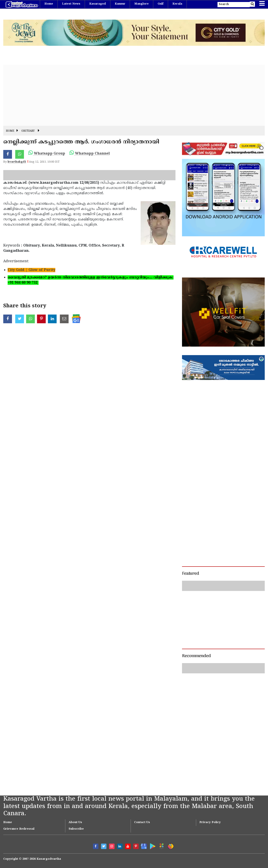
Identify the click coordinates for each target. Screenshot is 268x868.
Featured (190, 574)
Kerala (177, 4)
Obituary (28, 131)
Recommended (196, 656)
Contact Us (142, 822)
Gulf (161, 4)
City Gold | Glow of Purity (31, 270)
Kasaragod (98, 4)
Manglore (142, 4)
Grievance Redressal (19, 829)
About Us (75, 822)
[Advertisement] (134, 95)
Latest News (71, 4)
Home (49, 4)
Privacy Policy (210, 822)
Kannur (120, 4)
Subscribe (76, 829)
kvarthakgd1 (17, 162)
